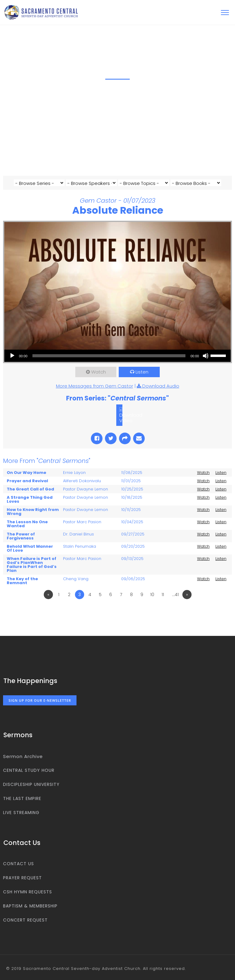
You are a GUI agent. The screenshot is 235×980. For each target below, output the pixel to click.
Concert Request (25, 920)
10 (152, 595)
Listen (142, 372)
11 (163, 595)
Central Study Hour (29, 770)
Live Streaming (21, 813)
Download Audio (161, 386)
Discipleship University (31, 784)
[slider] (109, 356)
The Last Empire (22, 798)
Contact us (19, 864)
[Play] (12, 356)
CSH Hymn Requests (28, 892)
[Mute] (206, 356)
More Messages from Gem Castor (95, 386)
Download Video (131, 418)
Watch (99, 372)
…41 (175, 595)
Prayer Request (22, 878)
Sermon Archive (23, 756)
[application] (117, 356)
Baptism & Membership (30, 906)
